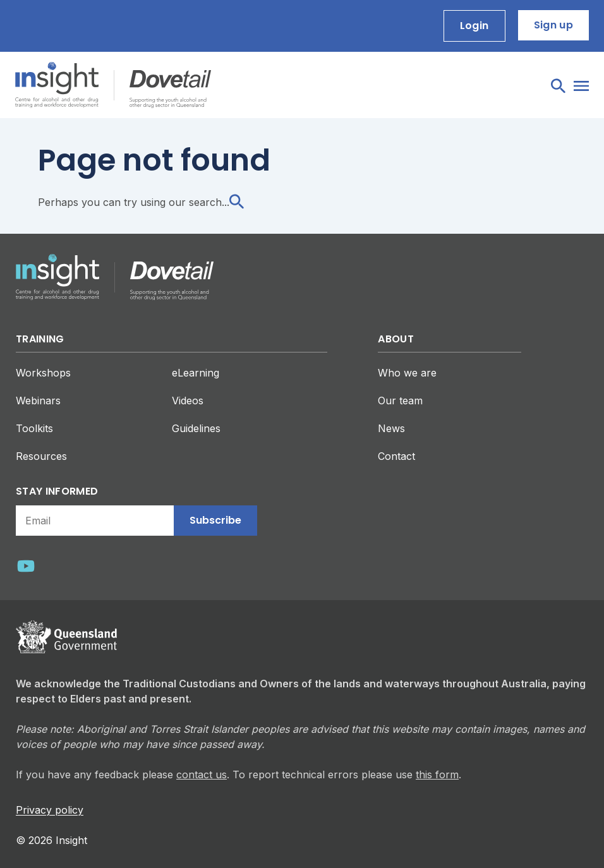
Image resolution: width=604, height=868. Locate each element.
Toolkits (34, 428)
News (391, 428)
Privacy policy (50, 810)
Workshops (43, 373)
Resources (41, 456)
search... (216, 202)
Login (474, 26)
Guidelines (196, 428)
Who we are (407, 373)
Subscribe (215, 520)
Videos (188, 401)
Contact (396, 456)
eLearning (196, 373)
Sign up (553, 25)
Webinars (38, 401)
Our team (400, 401)
